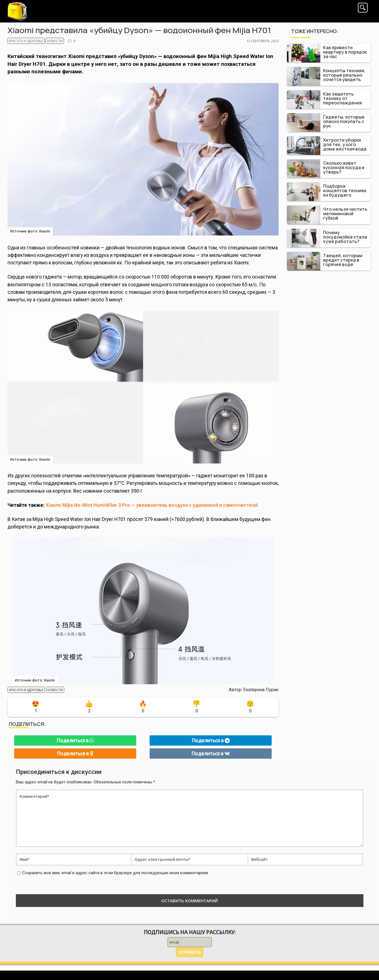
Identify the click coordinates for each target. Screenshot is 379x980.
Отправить (189, 952)
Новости (44, 41)
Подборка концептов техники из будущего (345, 191)
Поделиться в (75, 740)
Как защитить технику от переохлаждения (342, 98)
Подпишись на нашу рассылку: (190, 932)
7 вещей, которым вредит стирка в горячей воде (343, 260)
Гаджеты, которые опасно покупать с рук (344, 121)
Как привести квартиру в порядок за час (345, 52)
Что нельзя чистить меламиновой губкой (345, 214)
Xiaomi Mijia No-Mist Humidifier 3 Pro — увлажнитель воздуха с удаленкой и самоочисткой (152, 505)
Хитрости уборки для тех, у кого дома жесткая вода (345, 144)
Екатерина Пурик (261, 690)
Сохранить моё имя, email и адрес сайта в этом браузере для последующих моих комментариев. (116, 873)
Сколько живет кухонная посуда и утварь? (344, 167)
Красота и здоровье (22, 41)
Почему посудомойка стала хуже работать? (345, 237)
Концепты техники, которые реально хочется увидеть (344, 75)
